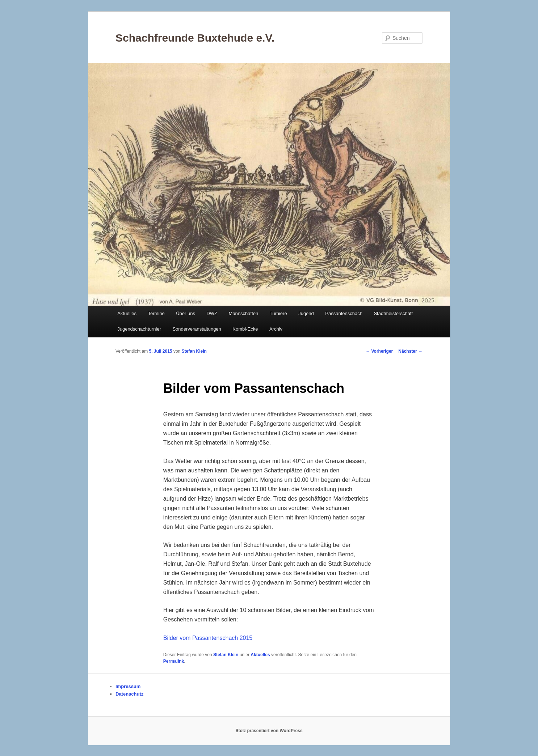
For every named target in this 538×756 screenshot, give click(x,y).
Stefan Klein (194, 351)
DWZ (212, 313)
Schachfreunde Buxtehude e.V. (195, 38)
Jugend (306, 313)
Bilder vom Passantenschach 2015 (208, 638)
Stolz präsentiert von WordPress (269, 731)
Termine (156, 313)
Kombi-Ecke (245, 329)
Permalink (174, 661)
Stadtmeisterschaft (393, 313)
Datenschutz (129, 694)
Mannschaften (244, 313)
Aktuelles (127, 313)
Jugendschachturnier (139, 329)
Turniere (278, 313)
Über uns (186, 313)
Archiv (276, 329)
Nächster (410, 351)
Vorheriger (379, 351)
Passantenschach (344, 313)
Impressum (128, 686)
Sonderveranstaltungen (197, 329)
